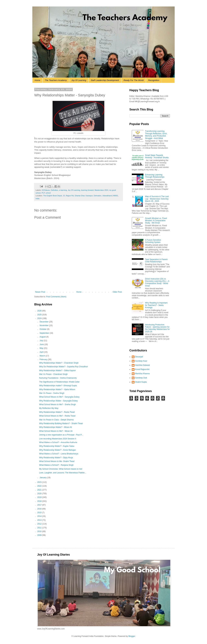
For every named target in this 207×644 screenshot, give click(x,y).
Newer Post (40, 292)
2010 (40, 531)
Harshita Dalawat (142, 365)
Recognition (154, 80)
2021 (40, 490)
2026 (40, 311)
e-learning (63, 190)
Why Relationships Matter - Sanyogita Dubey (58, 401)
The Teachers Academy (56, 80)
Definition (54, 190)
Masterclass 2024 (101, 190)
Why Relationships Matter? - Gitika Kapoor (57, 370)
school (48, 193)
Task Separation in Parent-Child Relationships (156, 261)
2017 (40, 505)
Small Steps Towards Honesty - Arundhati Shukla (157, 156)
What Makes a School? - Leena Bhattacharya (59, 454)
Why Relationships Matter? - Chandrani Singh (59, 363)
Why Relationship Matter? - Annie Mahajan (57, 450)
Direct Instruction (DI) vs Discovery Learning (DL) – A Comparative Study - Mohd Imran (157, 282)
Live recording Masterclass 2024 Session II (58, 439)
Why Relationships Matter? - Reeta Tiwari (57, 412)
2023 (40, 482)
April (42, 352)
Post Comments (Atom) (56, 297)
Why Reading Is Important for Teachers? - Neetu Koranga (156, 305)
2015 (40, 513)
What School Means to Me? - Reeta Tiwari (57, 416)
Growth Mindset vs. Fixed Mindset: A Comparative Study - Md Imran (156, 221)
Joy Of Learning (79, 80)
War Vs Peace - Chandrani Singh (53, 374)
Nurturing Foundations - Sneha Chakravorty (58, 378)
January (43, 478)
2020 (40, 494)
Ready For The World (134, 80)
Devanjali (139, 357)
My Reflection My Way (49, 408)
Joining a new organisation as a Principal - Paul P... (61, 435)
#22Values (46, 190)
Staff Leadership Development (105, 80)
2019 (40, 497)
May (42, 348)
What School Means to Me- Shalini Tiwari (57, 461)
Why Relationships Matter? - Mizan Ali (55, 427)
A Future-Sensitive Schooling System (153, 241)
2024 (40, 318)
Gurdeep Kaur (141, 361)
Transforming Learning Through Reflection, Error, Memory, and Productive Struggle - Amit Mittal (156, 135)
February (44, 359)
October (43, 329)
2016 (40, 509)
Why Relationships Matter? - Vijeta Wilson (57, 389)
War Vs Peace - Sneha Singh (52, 393)
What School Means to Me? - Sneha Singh (57, 405)
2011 (40, 528)
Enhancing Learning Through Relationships (155, 176)
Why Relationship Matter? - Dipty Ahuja (56, 458)
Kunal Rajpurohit (142, 369)
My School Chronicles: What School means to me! (61, 469)
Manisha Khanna (142, 374)
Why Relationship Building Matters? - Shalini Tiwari (61, 423)
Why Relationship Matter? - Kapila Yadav (57, 446)
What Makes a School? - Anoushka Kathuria (58, 442)
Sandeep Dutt (141, 378)
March (43, 356)
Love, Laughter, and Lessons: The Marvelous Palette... (63, 473)
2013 (40, 520)
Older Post (117, 292)
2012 (40, 524)
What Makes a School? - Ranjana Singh (56, 465)
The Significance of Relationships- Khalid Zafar (59, 382)
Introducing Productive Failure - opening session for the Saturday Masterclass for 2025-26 (157, 328)
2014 (40, 516)
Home (37, 80)
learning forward (87, 190)
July (42, 341)
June (42, 344)
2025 (40, 315)
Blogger (132, 636)
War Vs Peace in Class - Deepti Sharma (56, 420)
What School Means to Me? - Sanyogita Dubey (59, 397)
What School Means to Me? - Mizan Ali (56, 431)
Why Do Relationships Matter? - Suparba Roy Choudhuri (63, 367)
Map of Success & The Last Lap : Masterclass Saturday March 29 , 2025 (157, 199)
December (44, 322)
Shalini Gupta (141, 382)
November (44, 325)
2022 (40, 486)
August (43, 337)
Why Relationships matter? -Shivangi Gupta (58, 386)
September (45, 333)
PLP (43, 193)
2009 (40, 535)
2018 (40, 501)
